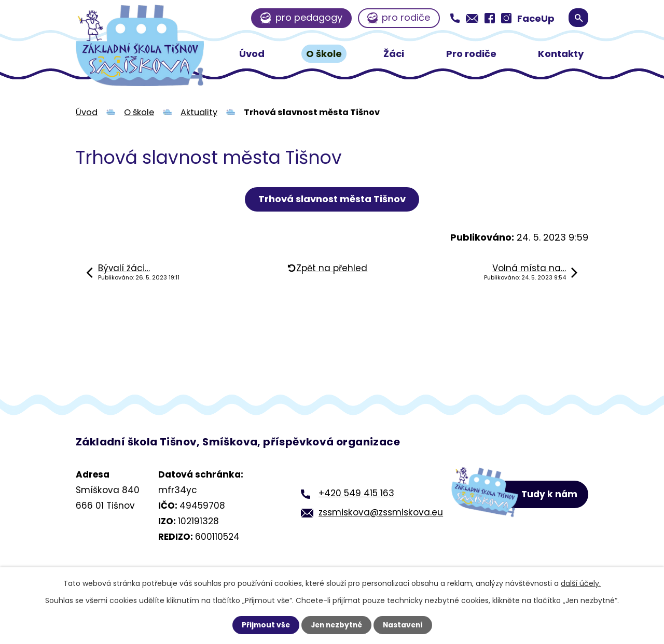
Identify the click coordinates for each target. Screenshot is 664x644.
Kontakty (561, 54)
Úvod (252, 54)
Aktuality (199, 112)
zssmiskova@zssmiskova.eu (378, 512)
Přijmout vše (263, 625)
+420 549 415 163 (354, 493)
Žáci (394, 54)
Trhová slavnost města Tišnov (332, 199)
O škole (324, 54)
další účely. (581, 583)
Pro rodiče (471, 54)
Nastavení (405, 625)
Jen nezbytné (336, 625)
